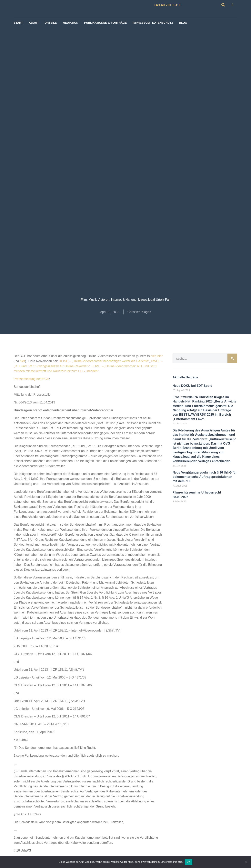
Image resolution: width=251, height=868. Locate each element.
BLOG (183, 23)
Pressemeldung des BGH (31, 379)
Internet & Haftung (124, 300)
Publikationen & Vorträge (105, 23)
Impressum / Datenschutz (153, 23)
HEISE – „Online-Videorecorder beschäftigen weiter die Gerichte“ (104, 361)
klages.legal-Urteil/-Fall (154, 300)
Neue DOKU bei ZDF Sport (192, 386)
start (18, 23)
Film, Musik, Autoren (95, 300)
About (34, 23)
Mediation (71, 23)
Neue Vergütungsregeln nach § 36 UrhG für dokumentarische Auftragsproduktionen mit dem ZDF (205, 477)
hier (153, 356)
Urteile (51, 23)
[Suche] (232, 358)
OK (189, 862)
